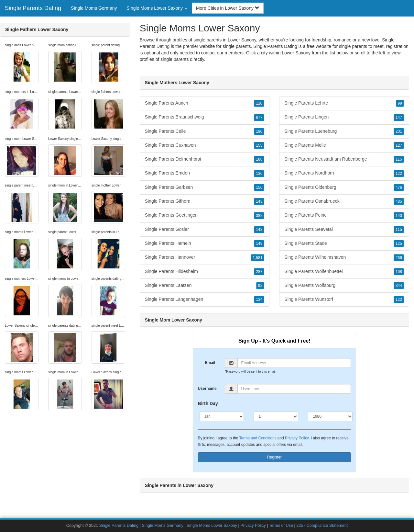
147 (399, 118)
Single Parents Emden (205, 173)
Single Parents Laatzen (205, 286)
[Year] (330, 416)
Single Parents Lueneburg (344, 131)
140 (399, 216)
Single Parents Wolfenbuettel (344, 272)
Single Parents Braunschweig (205, 117)
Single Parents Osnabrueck (344, 201)
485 (399, 201)
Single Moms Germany (94, 8)
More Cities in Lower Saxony (228, 8)
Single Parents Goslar (205, 230)
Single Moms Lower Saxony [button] (157, 8)
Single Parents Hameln (205, 243)
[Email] (294, 363)
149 (259, 243)
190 (259, 131)
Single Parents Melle (344, 145)
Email (210, 363)
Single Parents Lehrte (344, 103)
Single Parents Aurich (205, 103)
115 (399, 159)
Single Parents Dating (33, 8)
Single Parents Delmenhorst (205, 159)
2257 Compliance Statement (322, 526)
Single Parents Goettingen (205, 215)
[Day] (276, 416)
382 (259, 216)
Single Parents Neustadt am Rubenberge (344, 159)
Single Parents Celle (205, 131)
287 (259, 272)
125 (399, 243)
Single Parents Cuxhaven (205, 145)
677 (259, 118)
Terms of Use (281, 526)
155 (259, 145)
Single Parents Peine (344, 215)
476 (399, 187)
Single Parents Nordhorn (344, 173)
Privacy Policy (297, 438)
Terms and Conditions (258, 438)
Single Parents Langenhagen (205, 300)
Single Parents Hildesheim (205, 272)
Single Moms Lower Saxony (212, 526)
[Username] (294, 389)
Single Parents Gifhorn (205, 201)
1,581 (257, 258)
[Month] (222, 416)
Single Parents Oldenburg (344, 187)
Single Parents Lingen (344, 117)
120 (259, 103)
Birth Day (208, 403)
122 (399, 174)
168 (399, 272)
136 (259, 174)
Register (274, 457)
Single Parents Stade (344, 243)
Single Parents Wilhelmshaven (344, 257)
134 (259, 300)
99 (400, 103)
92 (260, 286)
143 (259, 201)
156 (259, 187)
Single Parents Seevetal (344, 230)
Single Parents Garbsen (205, 187)
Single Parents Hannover (205, 257)
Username (207, 389)
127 (399, 145)
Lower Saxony (296, 53)
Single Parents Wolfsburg (344, 286)
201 (399, 131)
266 (399, 258)
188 (259, 159)
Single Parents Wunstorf (344, 300)
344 (399, 286)
